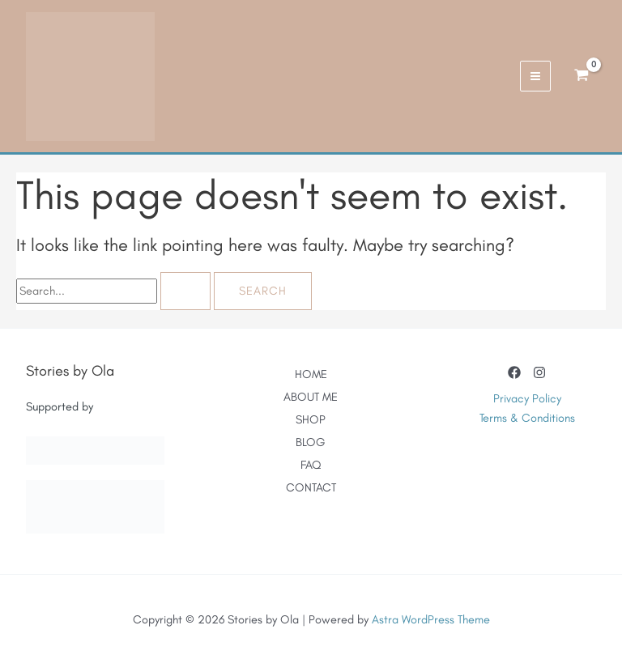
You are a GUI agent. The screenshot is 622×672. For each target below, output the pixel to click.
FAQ (311, 465)
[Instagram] (539, 372)
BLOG (311, 442)
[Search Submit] (185, 291)
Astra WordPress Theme (431, 619)
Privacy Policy (527, 398)
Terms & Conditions (527, 418)
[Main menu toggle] (535, 76)
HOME (311, 374)
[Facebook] (514, 372)
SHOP (311, 419)
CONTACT (311, 487)
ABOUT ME (311, 397)
